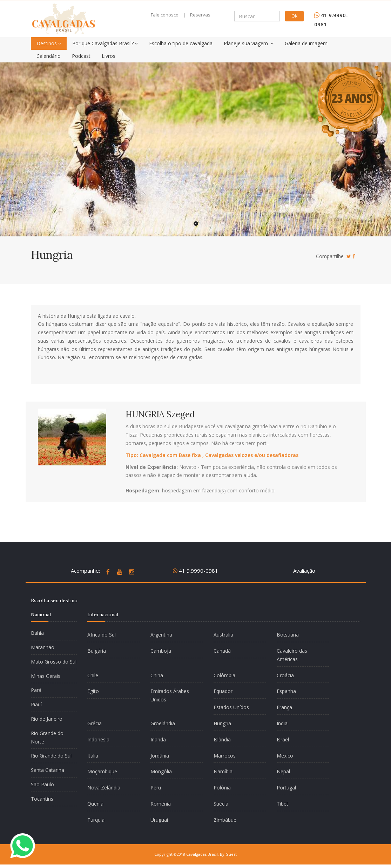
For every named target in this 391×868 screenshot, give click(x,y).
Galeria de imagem (306, 43)
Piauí (36, 704)
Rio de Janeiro (47, 719)
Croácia (285, 675)
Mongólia (161, 771)
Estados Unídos (231, 707)
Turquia (96, 820)
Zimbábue (225, 820)
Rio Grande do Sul (51, 756)
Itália (93, 756)
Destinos (49, 43)
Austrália (223, 635)
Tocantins (42, 799)
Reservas (200, 15)
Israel (283, 739)
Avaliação (304, 571)
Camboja (161, 651)
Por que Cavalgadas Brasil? (105, 43)
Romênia (161, 804)
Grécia (95, 723)
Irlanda (158, 739)
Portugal (286, 788)
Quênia (95, 804)
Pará (36, 690)
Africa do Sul (102, 635)
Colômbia (224, 675)
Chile (93, 675)
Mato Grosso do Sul (54, 662)
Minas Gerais (46, 676)
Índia (282, 723)
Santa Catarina (48, 770)
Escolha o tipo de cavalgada (181, 43)
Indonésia (98, 739)
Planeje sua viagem (249, 43)
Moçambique (102, 771)
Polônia (222, 788)
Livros (109, 56)
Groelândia (163, 723)
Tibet (282, 804)
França (284, 707)
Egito (93, 691)
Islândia (222, 739)
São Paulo (42, 784)
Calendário (49, 56)
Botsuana (288, 635)
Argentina (161, 635)
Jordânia (160, 756)
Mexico (285, 756)
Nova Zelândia (104, 788)
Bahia (37, 633)
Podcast (81, 56)
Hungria (222, 723)
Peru (156, 788)
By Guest (228, 854)
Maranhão (43, 647)
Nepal (283, 771)
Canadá (222, 651)
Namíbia (223, 771)
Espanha (286, 691)
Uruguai (159, 820)
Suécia (221, 804)
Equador (223, 691)
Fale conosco (165, 15)
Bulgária (97, 651)
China (157, 675)
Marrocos (225, 756)
